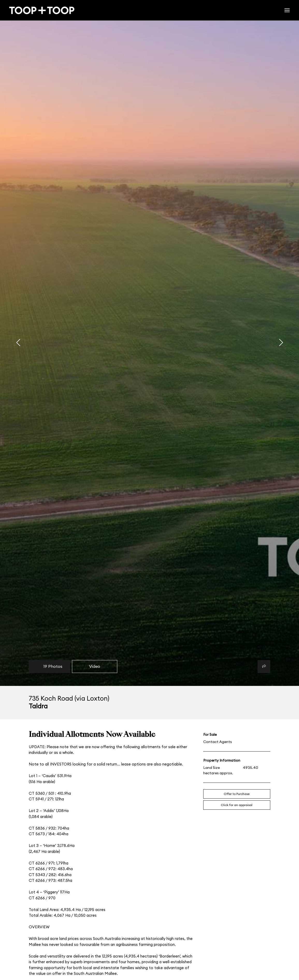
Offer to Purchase (237, 794)
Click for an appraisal (237, 805)
